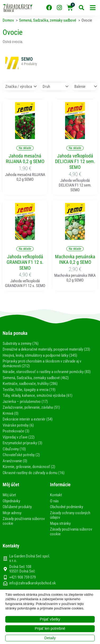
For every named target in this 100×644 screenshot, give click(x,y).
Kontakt (56, 495)
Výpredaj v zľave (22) (19, 437)
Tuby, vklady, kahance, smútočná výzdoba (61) (38, 395)
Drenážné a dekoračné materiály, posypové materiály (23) (46, 349)
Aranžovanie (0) (15, 461)
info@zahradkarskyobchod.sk (33, 583)
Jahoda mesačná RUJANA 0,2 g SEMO (25, 159)
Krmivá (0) (11, 413)
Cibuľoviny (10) (14, 449)
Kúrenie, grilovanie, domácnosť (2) (29, 467)
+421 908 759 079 (22, 577)
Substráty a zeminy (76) (21, 344)
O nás (54, 501)
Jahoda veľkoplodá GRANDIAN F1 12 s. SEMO (25, 262)
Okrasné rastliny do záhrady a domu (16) (34, 473)
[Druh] (54, 87)
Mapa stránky (60, 523)
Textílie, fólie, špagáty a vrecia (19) (29, 390)
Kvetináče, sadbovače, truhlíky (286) (30, 384)
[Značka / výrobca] (20, 87)
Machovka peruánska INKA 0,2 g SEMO (75, 259)
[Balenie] (85, 87)
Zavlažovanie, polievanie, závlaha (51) (31, 407)
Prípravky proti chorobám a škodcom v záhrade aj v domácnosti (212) (42, 364)
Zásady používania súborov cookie (24, 521)
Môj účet (9, 495)
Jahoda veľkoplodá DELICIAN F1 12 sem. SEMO (75, 161)
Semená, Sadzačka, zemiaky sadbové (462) (36, 378)
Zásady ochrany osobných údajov (70, 515)
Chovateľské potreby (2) (21, 455)
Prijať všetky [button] (50, 619)
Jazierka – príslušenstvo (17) (25, 402)
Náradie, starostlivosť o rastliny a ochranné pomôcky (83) (47, 372)
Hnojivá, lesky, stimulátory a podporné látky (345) (40, 355)
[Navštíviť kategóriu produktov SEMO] (50, 64)
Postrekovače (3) (16, 431)
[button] (93, 8)
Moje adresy (12, 513)
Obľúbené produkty (17, 507)
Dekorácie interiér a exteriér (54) (28, 419)
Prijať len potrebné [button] (50, 628)
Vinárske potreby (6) (18, 425)
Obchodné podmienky (67, 507)
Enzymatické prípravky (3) (22, 443)
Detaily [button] (50, 638)
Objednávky (11, 501)
